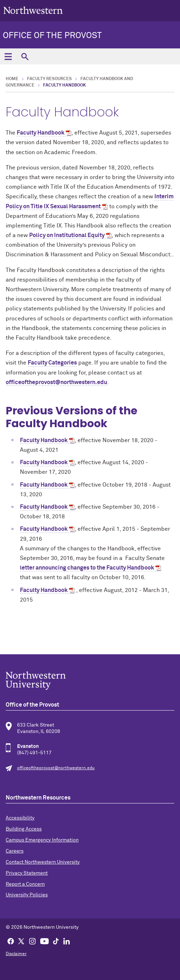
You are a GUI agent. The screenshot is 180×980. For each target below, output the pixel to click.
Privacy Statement (27, 873)
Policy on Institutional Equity (67, 235)
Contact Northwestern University (43, 862)
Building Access (24, 829)
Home (12, 79)
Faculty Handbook (41, 133)
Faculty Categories (52, 363)
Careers (15, 851)
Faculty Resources (49, 79)
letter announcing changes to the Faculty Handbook (87, 568)
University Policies (27, 895)
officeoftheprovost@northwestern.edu (56, 382)
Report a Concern (25, 884)
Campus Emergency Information (42, 840)
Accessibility (20, 818)
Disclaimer (16, 954)
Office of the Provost (52, 36)
